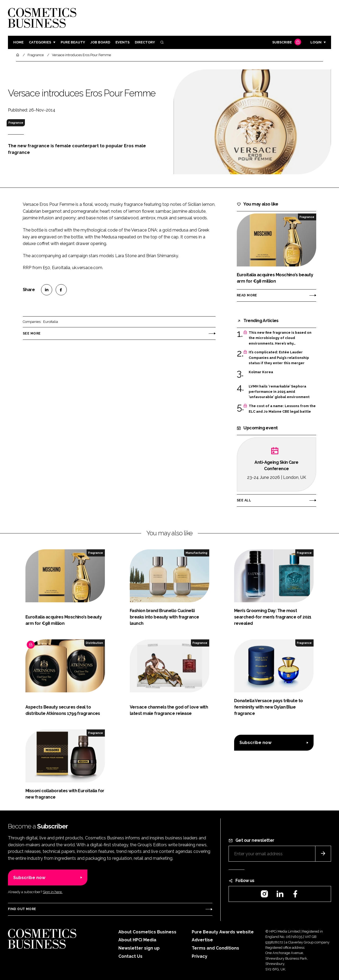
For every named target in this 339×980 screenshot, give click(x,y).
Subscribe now (255, 743)
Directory (145, 42)
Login (316, 42)
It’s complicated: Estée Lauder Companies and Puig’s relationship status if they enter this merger (279, 358)
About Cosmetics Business (147, 932)
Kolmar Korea (261, 372)
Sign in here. (53, 892)
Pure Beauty (73, 42)
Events (122, 42)
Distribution (94, 643)
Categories (40, 42)
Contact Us (130, 956)
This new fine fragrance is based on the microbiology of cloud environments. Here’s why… (280, 338)
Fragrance (16, 123)
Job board (100, 42)
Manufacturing (197, 553)
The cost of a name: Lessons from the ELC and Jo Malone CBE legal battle (282, 409)
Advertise (202, 940)
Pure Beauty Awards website (223, 932)
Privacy (200, 956)
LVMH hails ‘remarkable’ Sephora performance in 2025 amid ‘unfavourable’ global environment (279, 392)
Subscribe (286, 43)
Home (18, 42)
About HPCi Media (137, 940)
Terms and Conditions (215, 948)
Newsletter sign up (139, 948)
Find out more (22, 909)
